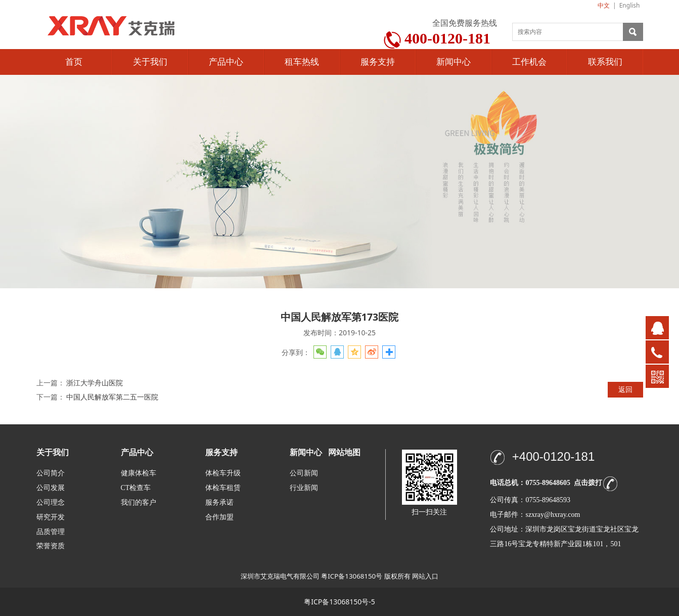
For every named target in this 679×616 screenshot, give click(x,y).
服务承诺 (219, 502)
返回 (625, 389)
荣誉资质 (51, 545)
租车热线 (302, 62)
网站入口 (425, 576)
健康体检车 (139, 473)
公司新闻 (304, 473)
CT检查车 (136, 488)
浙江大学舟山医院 (95, 383)
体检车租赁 (223, 488)
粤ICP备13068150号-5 (339, 602)
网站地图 (344, 452)
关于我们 (150, 62)
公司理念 (51, 502)
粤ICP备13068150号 (352, 576)
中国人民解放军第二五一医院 (112, 397)
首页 (74, 62)
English (630, 5)
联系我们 (605, 62)
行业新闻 (304, 488)
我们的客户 (139, 502)
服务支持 (378, 62)
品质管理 (51, 531)
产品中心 (226, 62)
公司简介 (51, 473)
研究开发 (51, 517)
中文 (604, 5)
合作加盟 (219, 517)
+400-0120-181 (553, 456)
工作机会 (529, 62)
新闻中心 (454, 62)
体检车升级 (223, 473)
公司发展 (51, 488)
